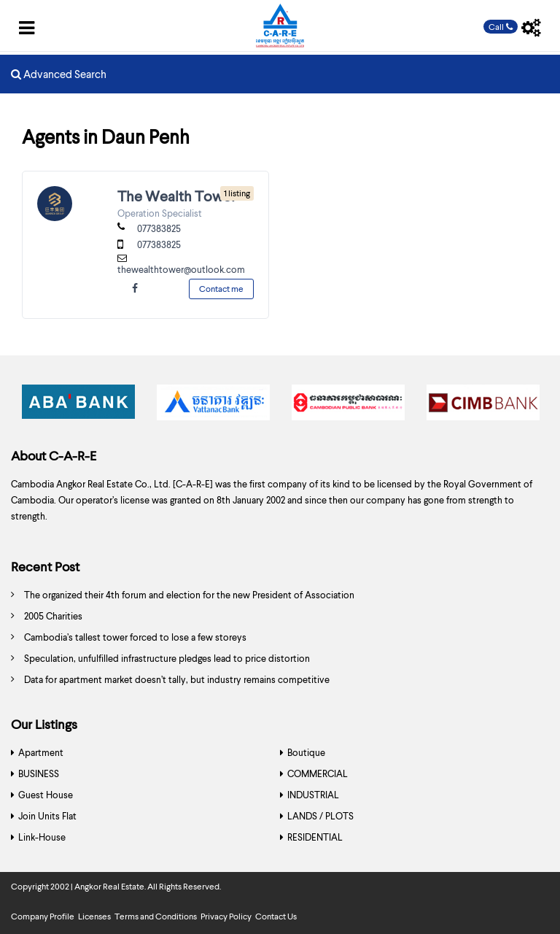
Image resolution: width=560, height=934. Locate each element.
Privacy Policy (226, 916)
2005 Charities (53, 616)
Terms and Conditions (156, 916)
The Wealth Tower (177, 196)
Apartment (41, 752)
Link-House (42, 837)
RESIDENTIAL (315, 837)
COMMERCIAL (318, 773)
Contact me (221, 289)
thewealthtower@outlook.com (181, 269)
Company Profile (43, 916)
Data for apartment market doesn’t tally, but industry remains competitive (177, 679)
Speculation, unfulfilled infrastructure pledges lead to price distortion (167, 658)
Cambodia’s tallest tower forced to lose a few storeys (135, 637)
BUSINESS (39, 773)
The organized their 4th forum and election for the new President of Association (189, 595)
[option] (78, 406)
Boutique (306, 752)
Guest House (46, 795)
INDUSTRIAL (313, 795)
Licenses (94, 916)
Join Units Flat (47, 816)
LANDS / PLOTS (320, 816)
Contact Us (276, 916)
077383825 (159, 228)
